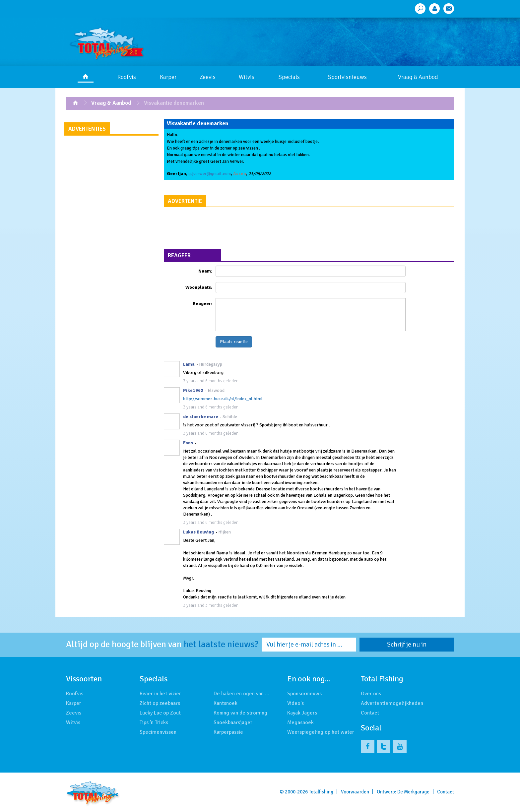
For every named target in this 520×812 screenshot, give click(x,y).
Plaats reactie (234, 342)
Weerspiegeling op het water (321, 732)
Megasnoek (300, 722)
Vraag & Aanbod (418, 77)
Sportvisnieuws (347, 77)
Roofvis (127, 77)
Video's (295, 703)
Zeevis (208, 77)
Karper (168, 77)
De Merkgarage (413, 792)
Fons (188, 443)
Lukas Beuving (198, 532)
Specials (289, 77)
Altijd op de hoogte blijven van (162, 645)
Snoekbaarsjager (233, 722)
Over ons (371, 694)
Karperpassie (228, 732)
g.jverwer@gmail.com (210, 174)
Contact (370, 713)
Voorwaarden (355, 792)
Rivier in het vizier (160, 694)
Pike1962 (193, 390)
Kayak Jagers (302, 713)
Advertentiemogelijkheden (392, 703)
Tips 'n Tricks (154, 722)
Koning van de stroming (240, 713)
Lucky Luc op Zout (160, 713)
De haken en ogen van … (241, 694)
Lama (189, 364)
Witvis (247, 77)
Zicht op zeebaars (160, 703)
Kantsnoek (226, 703)
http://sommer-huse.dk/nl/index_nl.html (223, 399)
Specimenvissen (158, 732)
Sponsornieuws (304, 694)
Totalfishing (321, 792)
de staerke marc (201, 417)
